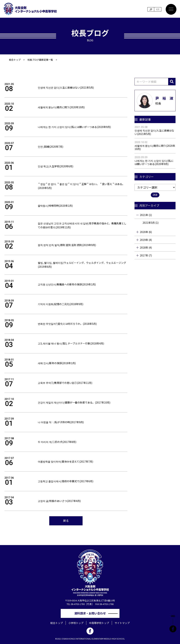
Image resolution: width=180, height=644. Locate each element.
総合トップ (15, 60)
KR (158, 9)
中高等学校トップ (99, 623)
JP (151, 9)
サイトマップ (122, 623)
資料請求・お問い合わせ (92, 613)
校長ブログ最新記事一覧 (40, 60)
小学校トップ (76, 623)
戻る (66, 521)
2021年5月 (149, 223)
